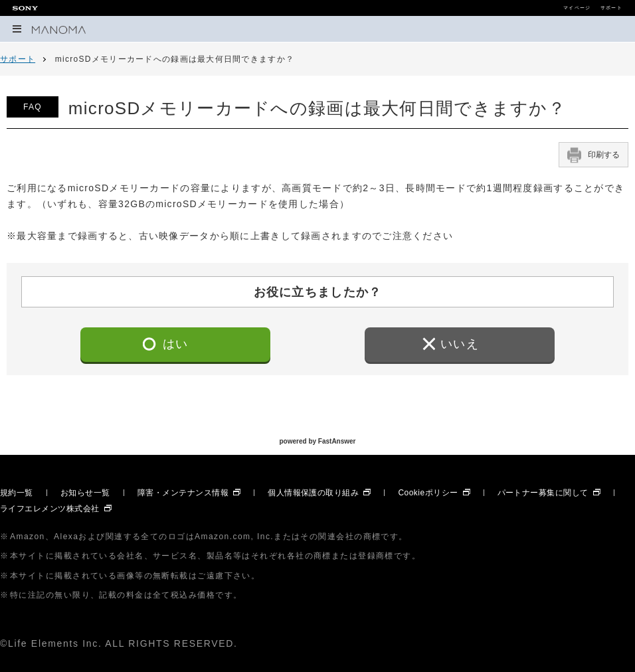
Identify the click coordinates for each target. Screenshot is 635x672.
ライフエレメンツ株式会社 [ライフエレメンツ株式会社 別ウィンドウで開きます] (50, 509)
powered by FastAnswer (317, 441)
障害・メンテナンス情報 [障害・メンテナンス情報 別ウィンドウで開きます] (183, 493)
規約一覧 (17, 493)
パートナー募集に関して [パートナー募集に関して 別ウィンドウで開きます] (543, 493)
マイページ (577, 8)
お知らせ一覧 (85, 493)
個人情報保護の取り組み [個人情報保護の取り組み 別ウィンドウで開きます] (313, 493)
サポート (611, 8)
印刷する (593, 155)
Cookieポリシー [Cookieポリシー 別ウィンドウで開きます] (428, 493)
